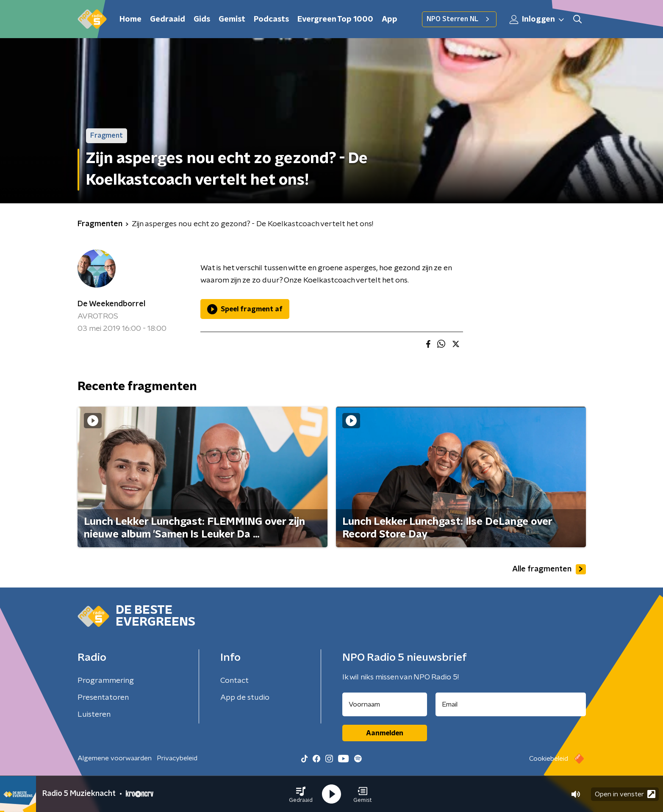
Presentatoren (103, 698)
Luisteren (94, 715)
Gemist (232, 19)
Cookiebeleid (549, 759)
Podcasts (271, 19)
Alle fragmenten (549, 569)
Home (130, 19)
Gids (202, 19)
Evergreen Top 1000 (335, 19)
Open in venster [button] (625, 794)
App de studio (245, 698)
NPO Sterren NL (459, 19)
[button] (301, 794)
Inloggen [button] (537, 19)
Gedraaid (168, 19)
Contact (234, 681)
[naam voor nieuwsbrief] (385, 704)
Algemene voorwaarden (115, 758)
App (390, 19)
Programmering (106, 681)
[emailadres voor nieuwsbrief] (511, 704)
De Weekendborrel (111, 304)
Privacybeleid (177, 758)
